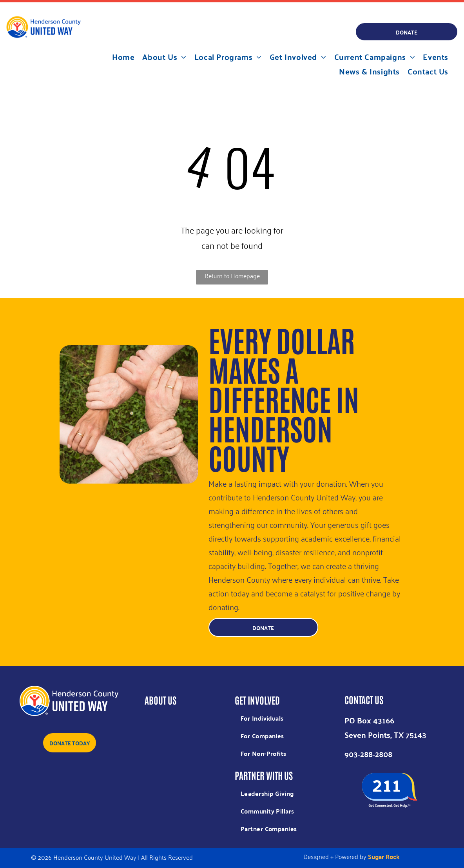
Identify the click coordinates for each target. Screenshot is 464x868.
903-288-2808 (368, 754)
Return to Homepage (232, 275)
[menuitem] (123, 57)
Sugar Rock (384, 856)
